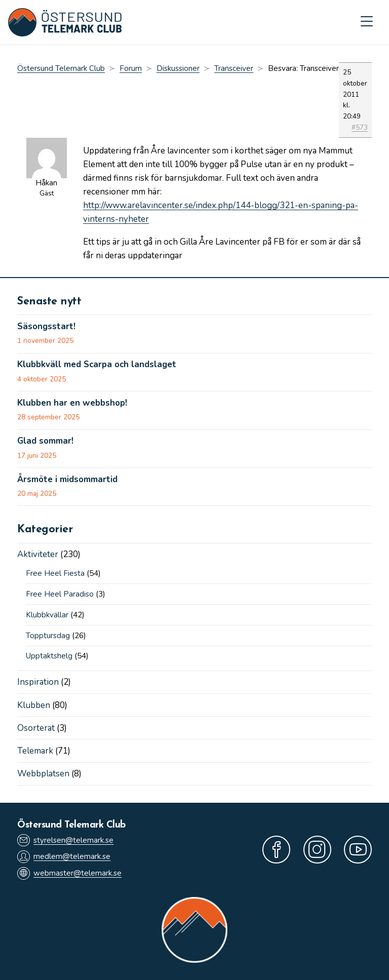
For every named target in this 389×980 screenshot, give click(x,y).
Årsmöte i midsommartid (67, 480)
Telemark (35, 751)
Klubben (34, 705)
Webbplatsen (43, 774)
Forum (131, 68)
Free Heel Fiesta (55, 573)
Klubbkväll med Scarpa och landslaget (97, 365)
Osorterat (36, 728)
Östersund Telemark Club (61, 68)
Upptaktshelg (49, 656)
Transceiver (234, 68)
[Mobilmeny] (367, 22)
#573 (360, 127)
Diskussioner (178, 68)
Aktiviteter (38, 554)
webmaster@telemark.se (69, 873)
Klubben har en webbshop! (72, 403)
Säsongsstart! (46, 327)
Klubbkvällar (47, 615)
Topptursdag (48, 636)
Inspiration (38, 682)
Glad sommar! (45, 441)
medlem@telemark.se (64, 857)
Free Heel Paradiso (60, 594)
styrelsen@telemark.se (65, 840)
